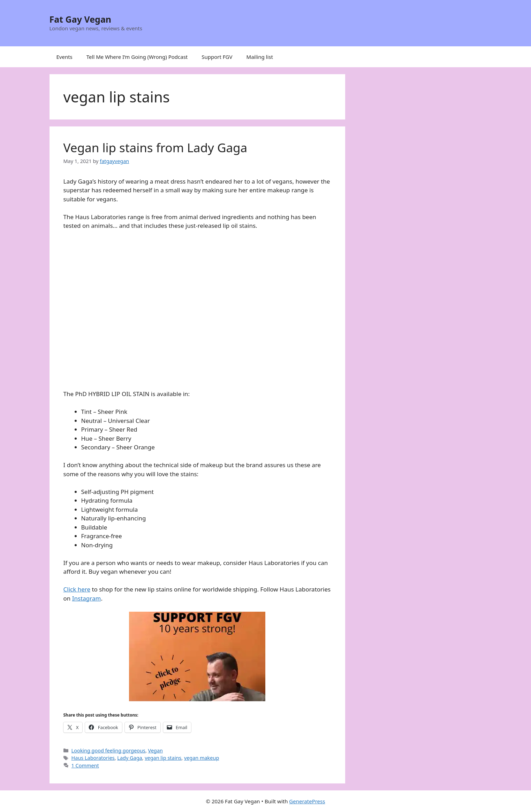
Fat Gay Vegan (81, 19)
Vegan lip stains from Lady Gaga (155, 148)
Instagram (87, 598)
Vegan (155, 751)
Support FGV (217, 57)
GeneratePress (307, 801)
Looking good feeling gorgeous (108, 751)
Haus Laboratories (93, 758)
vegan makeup (202, 758)
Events (65, 57)
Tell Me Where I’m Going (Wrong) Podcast (137, 57)
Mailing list (260, 57)
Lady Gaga (130, 758)
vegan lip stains (163, 758)
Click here (77, 589)
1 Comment (85, 765)
